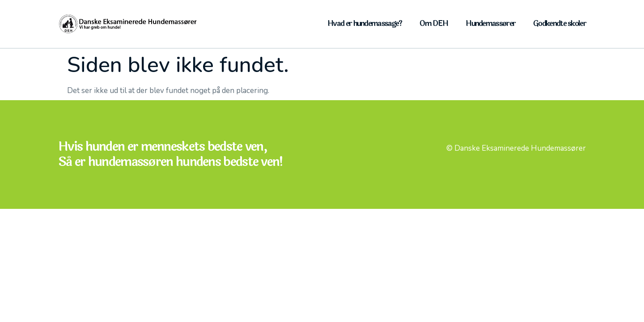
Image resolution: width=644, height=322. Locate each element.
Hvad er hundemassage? (364, 23)
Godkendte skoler (559, 23)
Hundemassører (490, 23)
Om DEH (434, 23)
